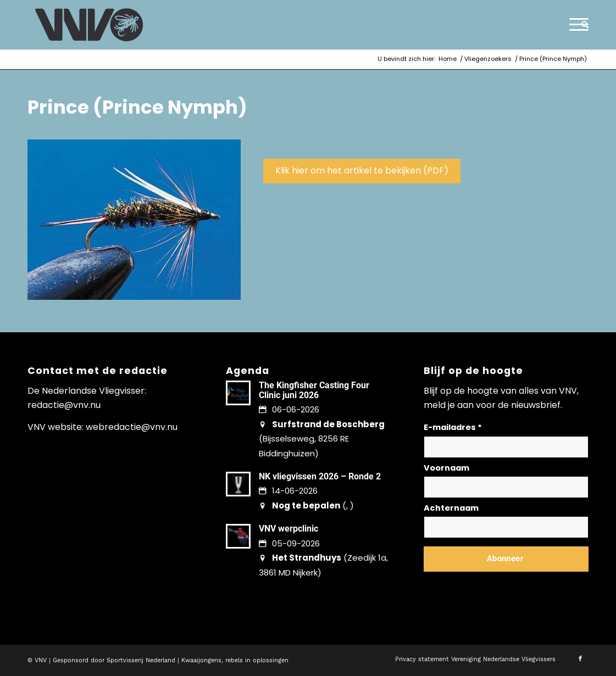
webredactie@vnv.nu (132, 427)
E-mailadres (453, 427)
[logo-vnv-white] (89, 25)
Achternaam (451, 508)
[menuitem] (581, 25)
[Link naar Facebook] (580, 659)
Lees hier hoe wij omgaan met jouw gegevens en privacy (505, 585)
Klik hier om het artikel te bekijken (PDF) (362, 171)
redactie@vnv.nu (64, 405)
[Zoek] (581, 25)
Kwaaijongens (201, 660)
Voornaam (446, 468)
